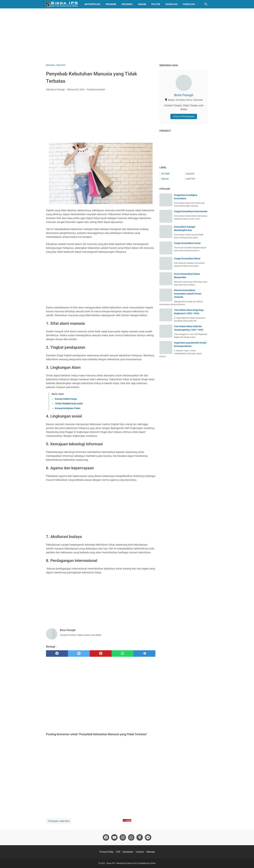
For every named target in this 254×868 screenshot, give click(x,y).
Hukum (142, 4)
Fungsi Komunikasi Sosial (187, 243)
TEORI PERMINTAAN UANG (69, 404)
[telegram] (144, 654)
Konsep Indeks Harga (66, 399)
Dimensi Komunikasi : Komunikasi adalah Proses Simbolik (188, 294)
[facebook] (57, 654)
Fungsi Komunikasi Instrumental (191, 211)
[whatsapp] (123, 654)
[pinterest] (101, 654)
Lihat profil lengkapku (184, 116)
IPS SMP (165, 174)
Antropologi (92, 4)
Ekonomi (111, 4)
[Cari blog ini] (206, 4)
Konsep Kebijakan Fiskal (68, 408)
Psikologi (189, 4)
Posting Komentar (96, 90)
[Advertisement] (127, 36)
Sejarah (165, 179)
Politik (156, 4)
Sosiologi (172, 4)
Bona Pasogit (184, 95)
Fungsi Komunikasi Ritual (187, 259)
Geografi (127, 4)
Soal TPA (191, 179)
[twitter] (79, 654)
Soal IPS (190, 174)
